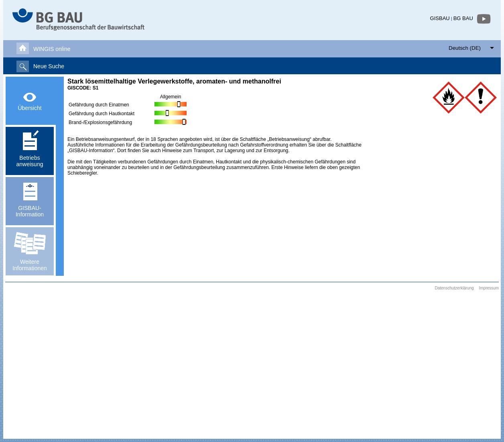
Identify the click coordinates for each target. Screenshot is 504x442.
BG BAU (463, 18)
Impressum (489, 288)
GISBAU (440, 18)
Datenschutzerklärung (454, 288)
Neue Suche (49, 66)
